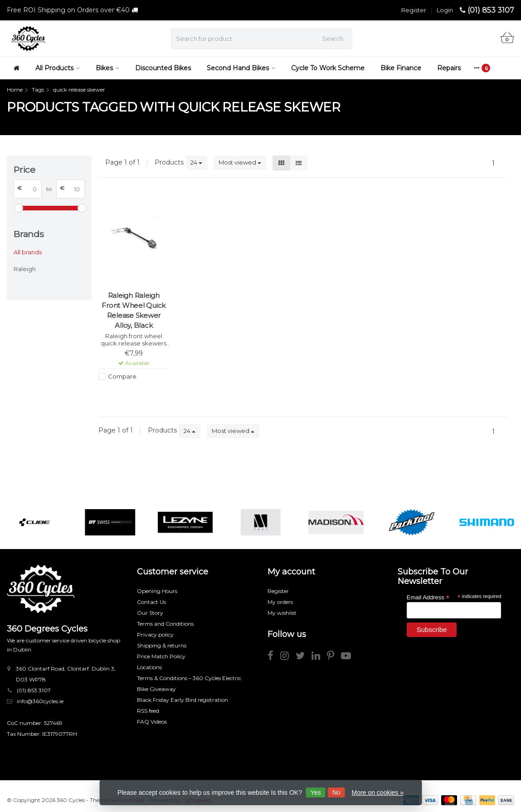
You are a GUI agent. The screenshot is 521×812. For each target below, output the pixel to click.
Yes (316, 793)
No (336, 793)
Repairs (449, 68)
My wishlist (282, 613)
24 (196, 162)
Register (414, 10)
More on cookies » (378, 793)
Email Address (428, 597)
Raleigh (25, 269)
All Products (58, 68)
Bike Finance (401, 68)
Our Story (150, 613)
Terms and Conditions (165, 624)
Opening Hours (157, 591)
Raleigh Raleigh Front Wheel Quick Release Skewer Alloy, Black (134, 310)
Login (445, 10)
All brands (28, 252)
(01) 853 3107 (491, 10)
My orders (280, 602)
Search (333, 39)
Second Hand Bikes (241, 68)
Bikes (107, 68)
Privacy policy (155, 635)
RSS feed (148, 711)
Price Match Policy (161, 656)
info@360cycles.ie (40, 701)
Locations (149, 667)
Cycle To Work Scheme (328, 68)
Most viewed (240, 162)
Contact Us (151, 602)
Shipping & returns (162, 645)
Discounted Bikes (163, 68)
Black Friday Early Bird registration (183, 700)
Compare (122, 376)
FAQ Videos (152, 722)
